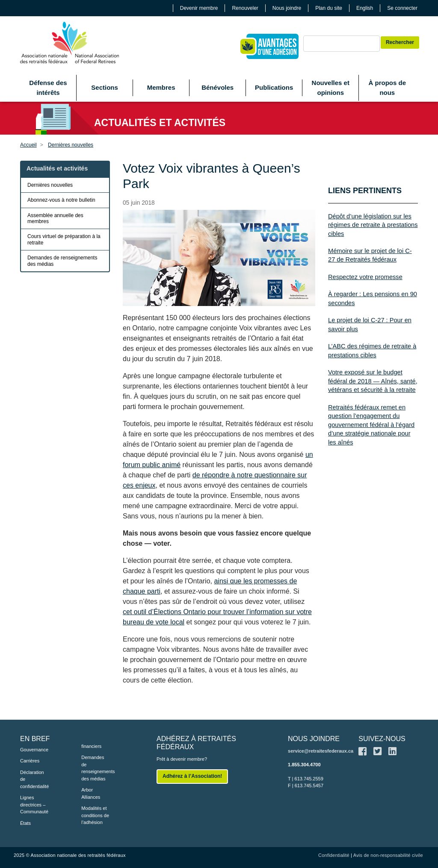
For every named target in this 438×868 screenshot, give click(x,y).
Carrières (30, 761)
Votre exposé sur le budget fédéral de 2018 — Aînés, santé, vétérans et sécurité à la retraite (373, 381)
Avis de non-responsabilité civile (388, 855)
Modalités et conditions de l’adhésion (95, 815)
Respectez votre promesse (365, 277)
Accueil (28, 145)
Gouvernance (34, 750)
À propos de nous (388, 88)
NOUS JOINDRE (314, 739)
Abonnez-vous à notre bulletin (61, 200)
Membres (161, 87)
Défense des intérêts (48, 88)
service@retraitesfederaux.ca (321, 751)
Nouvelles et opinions (331, 88)
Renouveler (245, 8)
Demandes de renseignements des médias (62, 261)
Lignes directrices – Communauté (34, 805)
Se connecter (402, 8)
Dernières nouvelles (71, 145)
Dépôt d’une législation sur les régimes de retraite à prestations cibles (373, 225)
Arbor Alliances (91, 793)
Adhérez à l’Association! (192, 776)
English (365, 8)
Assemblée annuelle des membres (55, 218)
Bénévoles (218, 87)
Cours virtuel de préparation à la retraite (64, 239)
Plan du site (329, 8)
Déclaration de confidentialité (34, 779)
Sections (105, 87)
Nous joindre (287, 8)
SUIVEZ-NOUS (382, 739)
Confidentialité (334, 855)
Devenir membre (199, 8)
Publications (274, 87)
